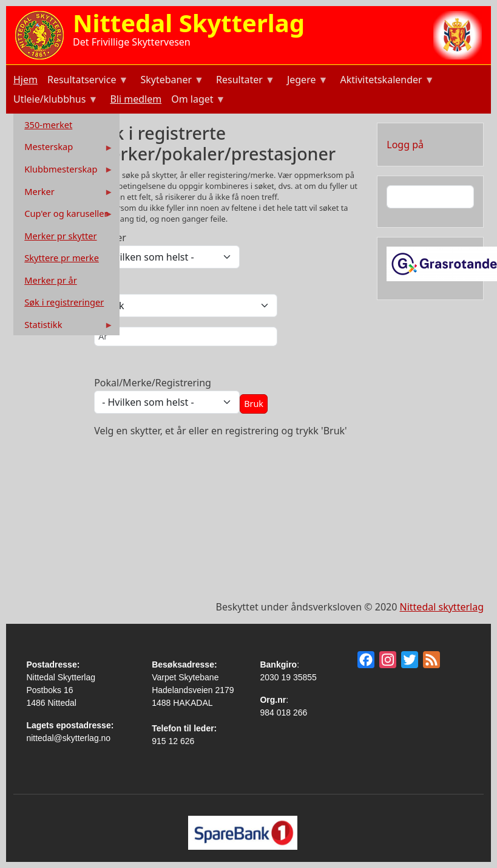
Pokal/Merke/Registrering (153, 383)
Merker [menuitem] (65, 194)
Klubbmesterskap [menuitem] (65, 172)
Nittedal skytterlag (442, 607)
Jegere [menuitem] (306, 81)
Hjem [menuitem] (25, 80)
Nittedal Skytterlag (189, 23)
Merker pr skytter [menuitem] (60, 236)
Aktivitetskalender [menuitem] (386, 81)
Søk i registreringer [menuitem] (64, 302)
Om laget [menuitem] (197, 101)
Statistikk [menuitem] (65, 327)
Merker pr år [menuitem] (50, 280)
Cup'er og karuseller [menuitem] (65, 216)
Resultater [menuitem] (244, 81)
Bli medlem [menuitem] (136, 99)
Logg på (405, 145)
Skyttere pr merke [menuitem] (62, 258)
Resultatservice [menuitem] (86, 81)
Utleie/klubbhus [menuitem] (54, 101)
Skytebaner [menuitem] (171, 81)
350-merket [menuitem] (48, 125)
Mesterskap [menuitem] (65, 149)
